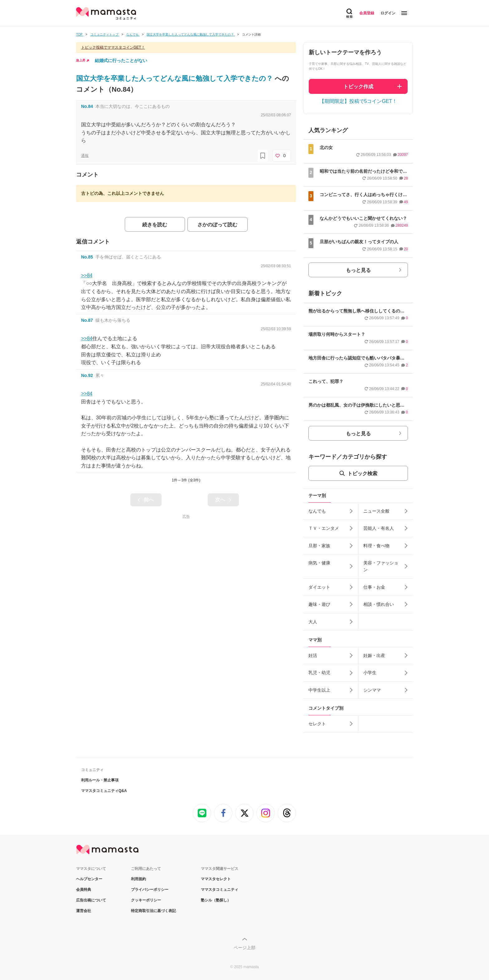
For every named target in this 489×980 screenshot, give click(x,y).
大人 (313, 622)
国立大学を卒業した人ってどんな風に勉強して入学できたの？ (175, 78)
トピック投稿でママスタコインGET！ (113, 47)
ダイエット (319, 587)
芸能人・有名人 (379, 528)
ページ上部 (244, 948)
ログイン (388, 13)
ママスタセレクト (216, 879)
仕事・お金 (374, 587)
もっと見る (358, 270)
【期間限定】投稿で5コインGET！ (358, 101)
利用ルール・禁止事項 (100, 780)
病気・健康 (319, 563)
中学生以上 (319, 690)
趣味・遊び (319, 604)
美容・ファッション (381, 566)
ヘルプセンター (89, 879)
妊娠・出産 (374, 655)
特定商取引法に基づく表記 (153, 911)
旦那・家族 (319, 546)
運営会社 (84, 911)
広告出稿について (91, 900)
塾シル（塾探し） (216, 900)
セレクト (317, 724)
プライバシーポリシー (150, 890)
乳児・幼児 (319, 673)
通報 (85, 156)
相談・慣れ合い (379, 604)
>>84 (87, 275)
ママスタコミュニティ (220, 890)
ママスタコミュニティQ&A (104, 791)
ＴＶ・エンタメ (324, 528)
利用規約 (138, 879)
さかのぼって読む (217, 225)
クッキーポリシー (146, 900)
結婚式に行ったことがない (121, 60)
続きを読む (155, 225)
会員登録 (367, 13)
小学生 (370, 673)
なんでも (317, 511)
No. (87, 106)
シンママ (372, 690)
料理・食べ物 (376, 546)
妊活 (313, 655)
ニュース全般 (376, 511)
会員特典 (84, 890)
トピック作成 (358, 87)
